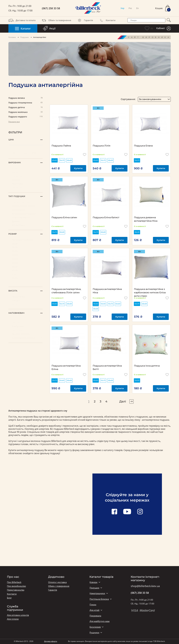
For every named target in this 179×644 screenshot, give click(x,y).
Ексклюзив (95, 627)
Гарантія (85, 20)
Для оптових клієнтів (18, 615)
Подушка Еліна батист (106, 217)
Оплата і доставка (57, 582)
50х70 (25, 247)
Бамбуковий (25, 326)
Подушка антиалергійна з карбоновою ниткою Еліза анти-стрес (150, 291)
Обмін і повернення (59, 586)
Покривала (95, 616)
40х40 (25, 274)
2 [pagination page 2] (95, 401)
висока (25, 304)
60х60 (25, 255)
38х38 (25, 278)
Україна (25, 180)
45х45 (25, 270)
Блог (9, 598)
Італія (25, 168)
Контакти (107, 20)
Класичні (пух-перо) (25, 202)
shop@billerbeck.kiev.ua (145, 586)
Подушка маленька (25, 112)
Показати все (14, 122)
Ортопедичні (25, 210)
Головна (12, 37)
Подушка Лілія (102, 146)
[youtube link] (127, 512)
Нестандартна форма (25, 240)
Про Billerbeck (14, 582)
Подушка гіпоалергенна (25, 103)
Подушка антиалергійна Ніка (107, 291)
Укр (122, 8)
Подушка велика (25, 98)
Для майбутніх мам (100, 621)
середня (25, 300)
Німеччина (25, 184)
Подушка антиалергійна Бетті (107, 367)
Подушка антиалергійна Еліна (66, 367)
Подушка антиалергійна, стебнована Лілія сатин (66, 291)
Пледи (93, 605)
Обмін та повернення (56, 20)
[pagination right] (132, 401)
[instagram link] (140, 512)
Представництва (16, 590)
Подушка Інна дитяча (147, 366)
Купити (78, 168)
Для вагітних (25, 225)
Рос (130, 8)
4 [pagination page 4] (106, 401)
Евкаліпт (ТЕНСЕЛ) (25, 334)
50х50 (25, 259)
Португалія (25, 176)
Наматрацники (97, 593)
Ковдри (93, 582)
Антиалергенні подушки (25, 213)
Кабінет (164, 28)
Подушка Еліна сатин (64, 217)
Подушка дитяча (25, 107)
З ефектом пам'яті (25, 217)
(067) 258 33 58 (51, 8)
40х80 (25, 263)
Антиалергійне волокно (25, 338)
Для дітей (94, 610)
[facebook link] (114, 512)
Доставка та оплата (22, 20)
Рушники (94, 633)
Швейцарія (25, 187)
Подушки (24, 37)
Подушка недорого (25, 117)
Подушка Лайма (61, 146)
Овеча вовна (25, 330)
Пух (25, 319)
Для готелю (13, 619)
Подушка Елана (143, 146)
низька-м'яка (25, 296)
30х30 (25, 243)
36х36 (25, 282)
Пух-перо (25, 322)
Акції (49, 28)
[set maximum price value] (35, 153)
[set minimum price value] (16, 153)
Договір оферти (51, 641)
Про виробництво (16, 586)
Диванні (25, 221)
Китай (25, 172)
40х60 (25, 266)
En (137, 8)
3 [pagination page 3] (100, 401)
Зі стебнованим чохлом (25, 206)
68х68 (25, 251)
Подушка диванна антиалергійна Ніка (146, 219)
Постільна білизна (99, 599)
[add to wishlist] (85, 155)
